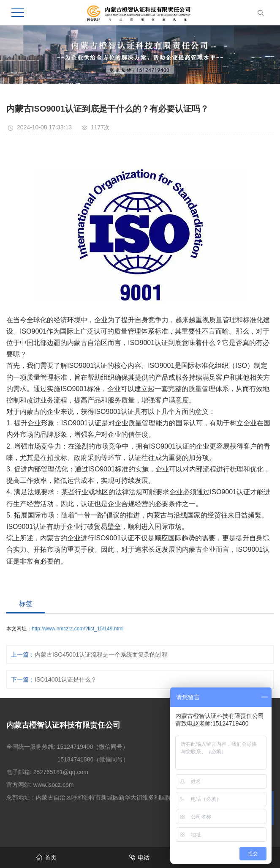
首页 (42, 86)
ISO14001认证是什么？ (66, 679)
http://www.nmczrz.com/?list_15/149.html (77, 629)
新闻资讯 (70, 86)
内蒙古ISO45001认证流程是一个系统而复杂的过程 (101, 654)
